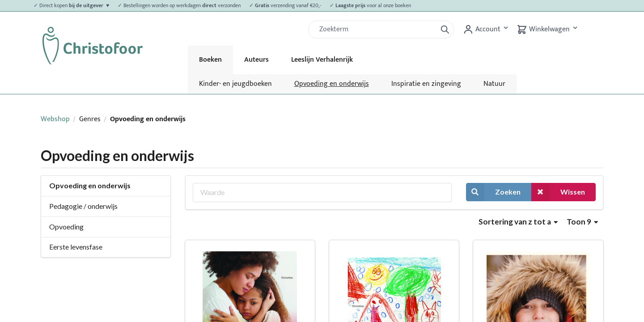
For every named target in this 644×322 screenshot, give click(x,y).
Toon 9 (582, 222)
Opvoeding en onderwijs (332, 84)
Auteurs (256, 60)
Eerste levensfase (76, 247)
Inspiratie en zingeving (426, 84)
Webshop (55, 119)
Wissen (558, 192)
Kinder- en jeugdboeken (235, 84)
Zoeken (493, 192)
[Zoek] (376, 30)
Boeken (210, 60)
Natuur (494, 84)
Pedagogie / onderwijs (83, 206)
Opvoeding (66, 227)
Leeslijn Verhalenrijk (322, 60)
